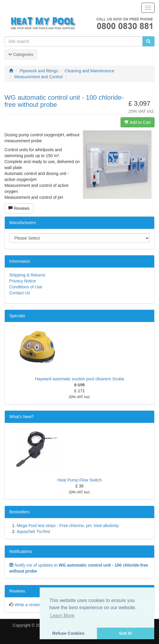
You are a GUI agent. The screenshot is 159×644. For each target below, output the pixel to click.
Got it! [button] (126, 633)
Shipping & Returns (27, 275)
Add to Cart (138, 122)
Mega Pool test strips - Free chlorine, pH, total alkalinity (68, 526)
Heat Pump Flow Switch (79, 480)
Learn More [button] (62, 616)
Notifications (21, 551)
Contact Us (20, 293)
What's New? (21, 417)
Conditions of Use (26, 287)
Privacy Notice (23, 281)
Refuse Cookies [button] (68, 633)
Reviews (19, 208)
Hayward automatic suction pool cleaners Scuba (79, 379)
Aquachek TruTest (33, 532)
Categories (21, 54)
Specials (17, 316)
